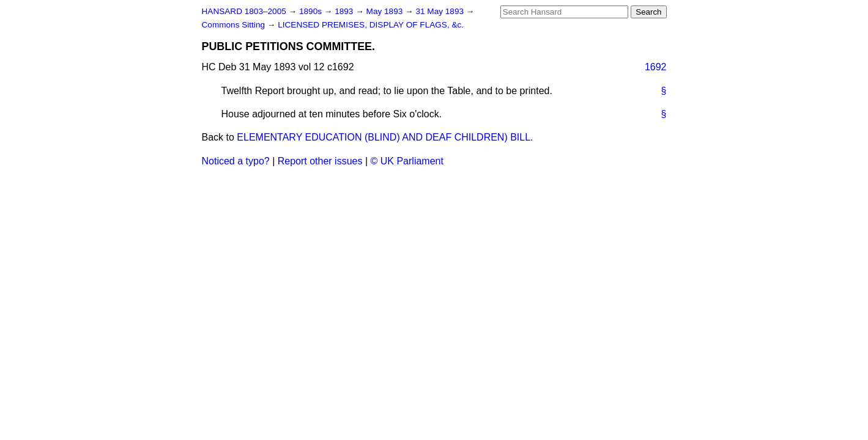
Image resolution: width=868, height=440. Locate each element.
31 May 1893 (440, 11)
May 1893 (386, 11)
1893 (345, 11)
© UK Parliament (407, 161)
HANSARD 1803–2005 (244, 11)
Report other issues (320, 161)
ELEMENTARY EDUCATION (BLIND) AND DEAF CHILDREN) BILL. (385, 137)
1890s (312, 11)
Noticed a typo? (236, 161)
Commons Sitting (235, 25)
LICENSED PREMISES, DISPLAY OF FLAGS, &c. (371, 25)
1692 (656, 67)
